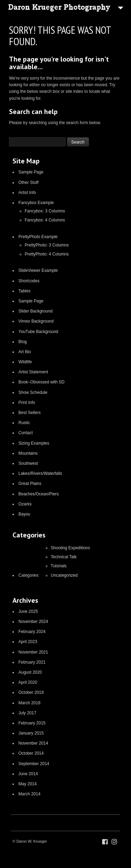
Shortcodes (29, 281)
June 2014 (28, 774)
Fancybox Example (36, 203)
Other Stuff (28, 182)
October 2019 (31, 692)
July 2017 (27, 713)
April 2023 (28, 642)
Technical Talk (64, 557)
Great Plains (30, 484)
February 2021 (32, 662)
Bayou (24, 514)
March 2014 (29, 794)
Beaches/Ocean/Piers (39, 494)
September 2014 (34, 764)
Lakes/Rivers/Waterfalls (40, 473)
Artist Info (27, 193)
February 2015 (32, 723)
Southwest (28, 463)
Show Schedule (33, 392)
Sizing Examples (34, 443)
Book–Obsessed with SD (42, 382)
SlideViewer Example (38, 270)
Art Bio (25, 352)
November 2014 (33, 743)
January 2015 (31, 733)
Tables (24, 291)
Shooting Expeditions (70, 548)
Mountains (28, 453)
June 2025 (28, 611)
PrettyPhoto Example (38, 237)
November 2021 (33, 652)
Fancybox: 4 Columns (45, 220)
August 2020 (30, 672)
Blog (23, 342)
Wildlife (25, 362)
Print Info (27, 403)
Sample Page (31, 172)
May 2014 (28, 784)
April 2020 (28, 682)
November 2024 (33, 622)
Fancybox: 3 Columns (45, 211)
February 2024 (32, 632)
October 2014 (31, 753)
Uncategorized (64, 575)
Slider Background (35, 311)
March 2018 (29, 703)
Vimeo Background (36, 321)
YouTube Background (38, 332)
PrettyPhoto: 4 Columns (47, 254)
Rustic (24, 423)
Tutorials (59, 566)
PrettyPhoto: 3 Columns (47, 245)
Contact (26, 433)
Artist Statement (33, 372)
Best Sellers (30, 413)
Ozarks (25, 504)
